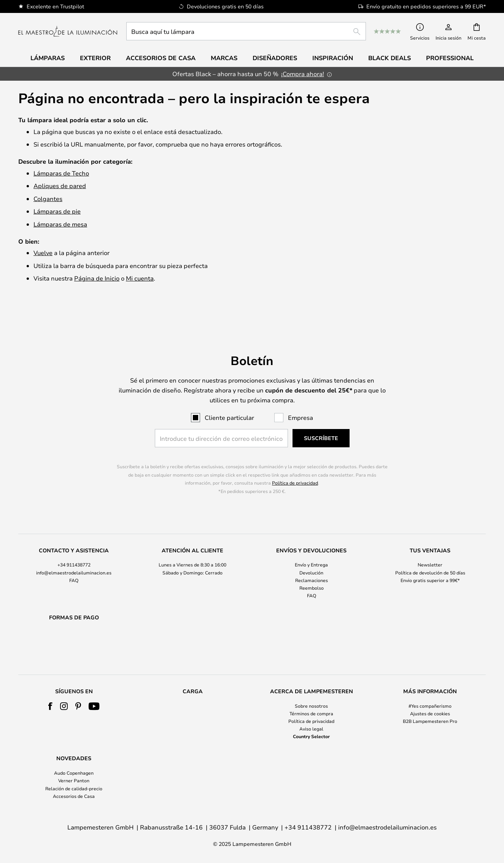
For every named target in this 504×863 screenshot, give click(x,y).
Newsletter (430, 545)
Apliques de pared (60, 186)
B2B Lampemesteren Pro (430, 721)
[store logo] (68, 31)
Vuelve (43, 253)
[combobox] (246, 31)
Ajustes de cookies (430, 713)
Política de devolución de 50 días (430, 553)
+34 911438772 (74, 545)
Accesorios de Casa (74, 796)
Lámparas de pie (57, 211)
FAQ (74, 560)
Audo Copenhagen (74, 773)
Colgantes (48, 199)
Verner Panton (74, 780)
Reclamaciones (312, 560)
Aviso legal (311, 729)
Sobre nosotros (311, 706)
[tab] (74, 554)
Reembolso (312, 568)
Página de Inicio (97, 278)
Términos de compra (311, 713)
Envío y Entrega (311, 545)
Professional (450, 58)
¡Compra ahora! (303, 74)
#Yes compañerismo (430, 706)
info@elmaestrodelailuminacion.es (74, 553)
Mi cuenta (140, 278)
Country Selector (311, 736)
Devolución (311, 553)
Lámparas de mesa (60, 224)
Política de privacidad (295, 463)
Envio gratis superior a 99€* (430, 560)
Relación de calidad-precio (74, 788)
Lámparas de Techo (61, 173)
